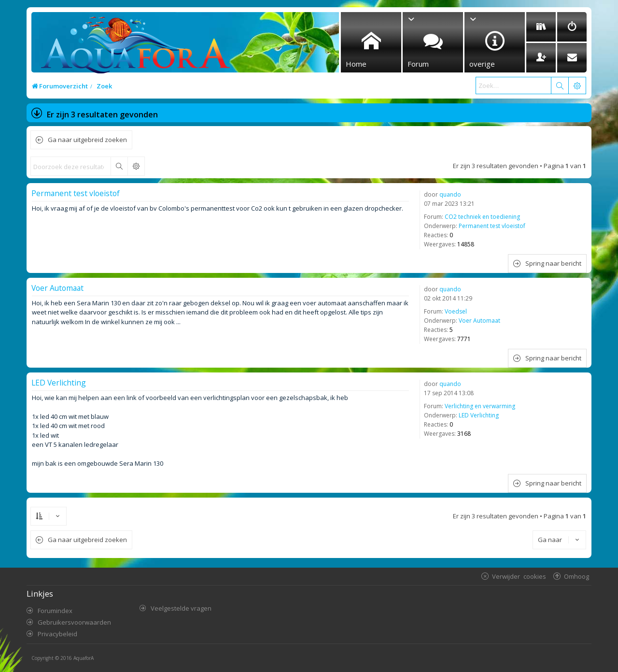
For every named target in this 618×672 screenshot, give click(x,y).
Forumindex (55, 611)
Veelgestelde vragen (181, 608)
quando (450, 194)
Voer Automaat (479, 321)
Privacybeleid (57, 634)
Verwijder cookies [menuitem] (519, 576)
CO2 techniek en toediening (482, 217)
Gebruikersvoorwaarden (74, 622)
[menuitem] (541, 27)
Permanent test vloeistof (492, 226)
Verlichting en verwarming (480, 406)
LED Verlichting (479, 415)
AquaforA (84, 658)
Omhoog (576, 576)
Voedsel (456, 311)
